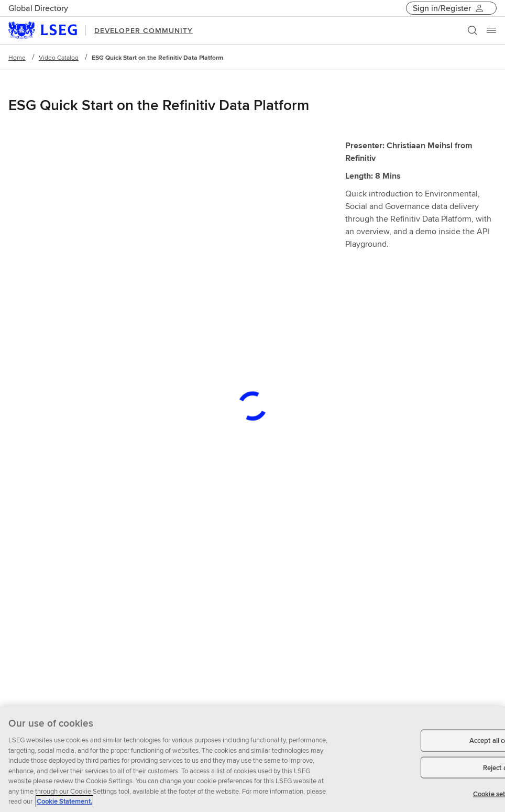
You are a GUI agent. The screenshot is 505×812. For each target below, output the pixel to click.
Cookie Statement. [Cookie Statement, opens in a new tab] (64, 801)
